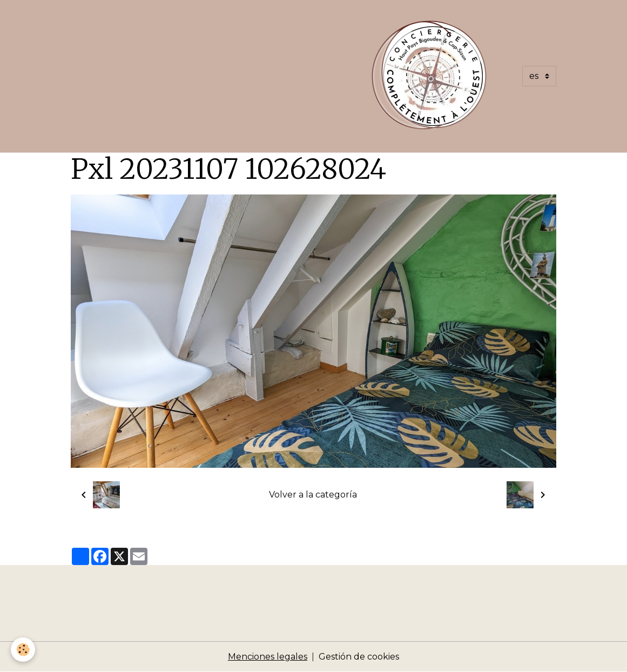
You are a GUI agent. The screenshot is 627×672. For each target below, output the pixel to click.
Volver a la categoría (313, 495)
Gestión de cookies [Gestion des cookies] (359, 657)
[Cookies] (23, 650)
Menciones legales (268, 657)
